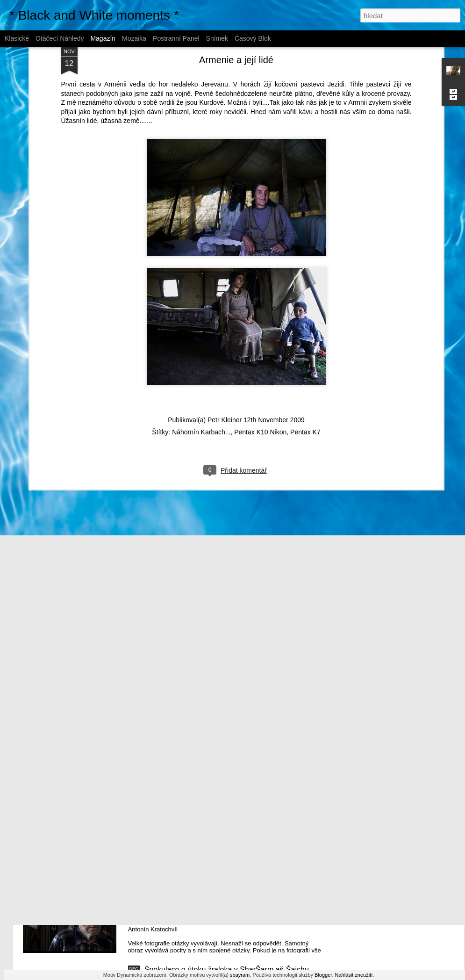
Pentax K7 (305, 381)
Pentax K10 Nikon (260, 381)
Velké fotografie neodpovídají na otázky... (212, 863)
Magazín (103, 38)
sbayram (240, 975)
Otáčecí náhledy (60, 38)
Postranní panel (176, 38)
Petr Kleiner (225, 368)
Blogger (323, 975)
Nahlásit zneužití (354, 975)
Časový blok (253, 38)
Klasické (17, 38)
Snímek (217, 38)
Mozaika (134, 38)
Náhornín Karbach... (201, 381)
